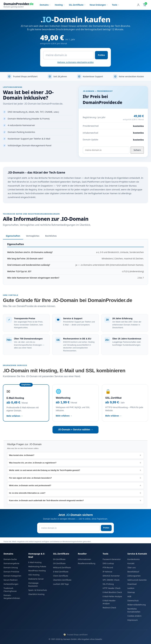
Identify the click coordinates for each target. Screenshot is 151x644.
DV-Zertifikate (59, 559)
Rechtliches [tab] (51, 236)
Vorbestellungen (11, 584)
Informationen (84, 559)
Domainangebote (11, 563)
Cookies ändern (134, 616)
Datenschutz (133, 601)
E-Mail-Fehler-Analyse (112, 596)
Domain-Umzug (11, 567)
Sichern (137, 150)
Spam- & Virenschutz (38, 590)
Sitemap (131, 592)
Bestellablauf (133, 572)
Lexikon (131, 588)
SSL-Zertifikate (77, 5)
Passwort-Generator (112, 559)
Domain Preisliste (11, 572)
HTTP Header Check (112, 588)
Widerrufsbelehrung (137, 605)
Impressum (133, 620)
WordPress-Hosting (37, 571)
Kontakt (131, 563)
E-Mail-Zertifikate (61, 572)
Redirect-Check (109, 608)
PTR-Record (108, 567)
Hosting (60, 5)
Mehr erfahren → (15, 416)
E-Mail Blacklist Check (112, 592)
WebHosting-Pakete (37, 566)
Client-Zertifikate (61, 576)
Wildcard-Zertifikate (62, 567)
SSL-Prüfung (108, 584)
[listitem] (75, 455)
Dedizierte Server (36, 579)
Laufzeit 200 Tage (61, 584)
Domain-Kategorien (12, 576)
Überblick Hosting (36, 594)
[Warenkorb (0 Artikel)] (145, 5)
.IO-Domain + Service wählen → (75, 430)
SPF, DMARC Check (111, 580)
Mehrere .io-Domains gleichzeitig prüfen (75, 62)
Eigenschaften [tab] (13, 236)
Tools (116, 5)
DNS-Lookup (108, 563)
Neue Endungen (99, 5)
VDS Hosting (34, 575)
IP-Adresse (107, 572)
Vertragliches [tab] (33, 236)
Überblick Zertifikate (62, 580)
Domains (45, 5)
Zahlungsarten (134, 576)
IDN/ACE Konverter (111, 576)
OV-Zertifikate (59, 563)
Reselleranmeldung (87, 563)
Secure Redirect (11, 580)
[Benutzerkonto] (138, 5)
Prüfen (101, 55)
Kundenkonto (134, 559)
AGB (129, 596)
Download (132, 584)
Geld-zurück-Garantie (137, 580)
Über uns (132, 567)
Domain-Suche (10, 559)
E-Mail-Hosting (35, 562)
